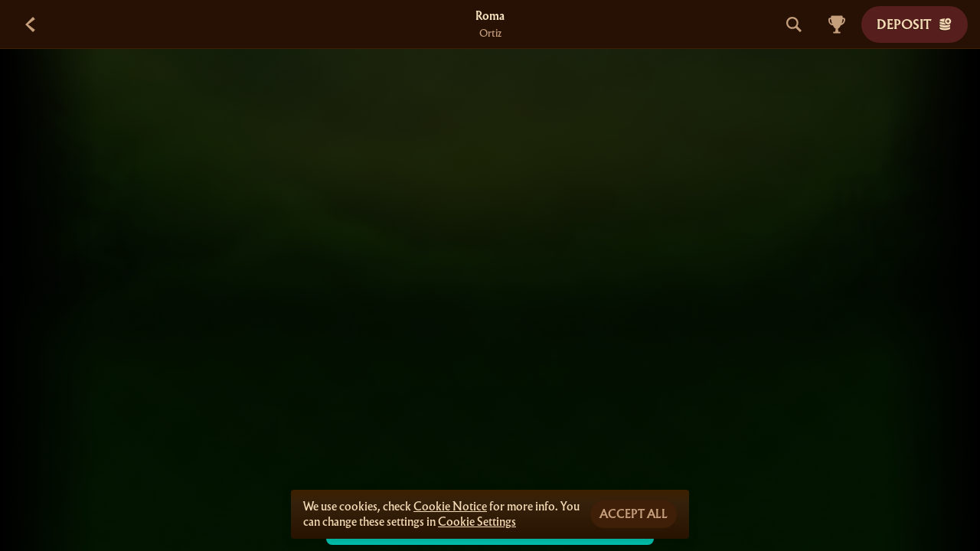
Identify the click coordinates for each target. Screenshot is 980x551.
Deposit (915, 24)
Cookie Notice (450, 507)
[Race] (837, 24)
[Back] (31, 24)
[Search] (794, 24)
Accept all (634, 514)
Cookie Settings (477, 522)
